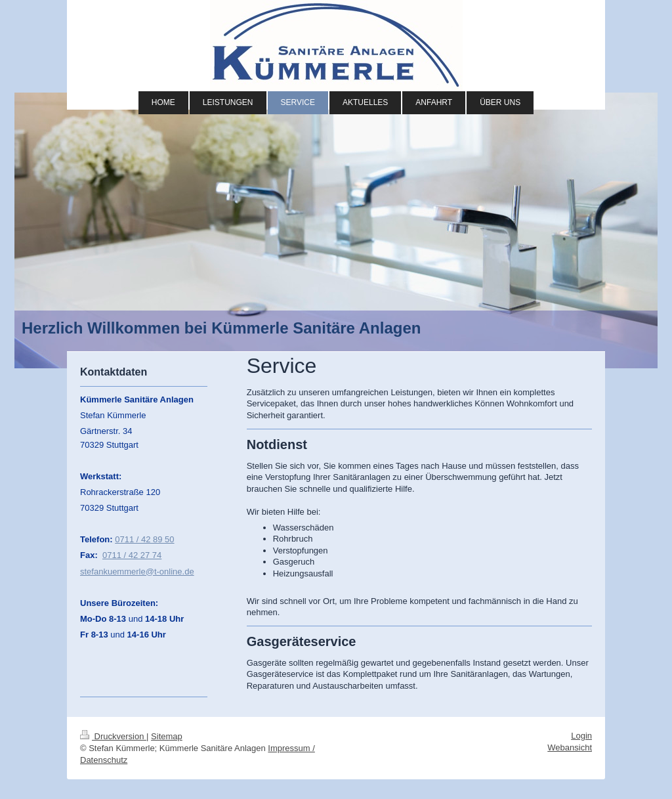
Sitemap (167, 736)
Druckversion (113, 736)
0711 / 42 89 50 (144, 539)
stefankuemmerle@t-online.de (137, 572)
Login (581, 736)
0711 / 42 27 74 (132, 555)
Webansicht (570, 747)
